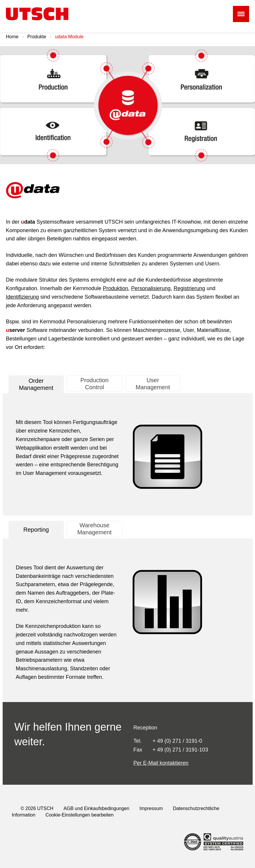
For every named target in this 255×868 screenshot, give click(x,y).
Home (12, 37)
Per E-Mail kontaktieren (161, 763)
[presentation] (36, 384)
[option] (127, 105)
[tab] (36, 384)
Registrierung (189, 288)
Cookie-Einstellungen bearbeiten (80, 815)
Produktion (115, 288)
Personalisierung (151, 288)
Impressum (151, 808)
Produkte (37, 37)
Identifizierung (22, 297)
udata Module (69, 37)
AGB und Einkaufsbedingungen (96, 808)
